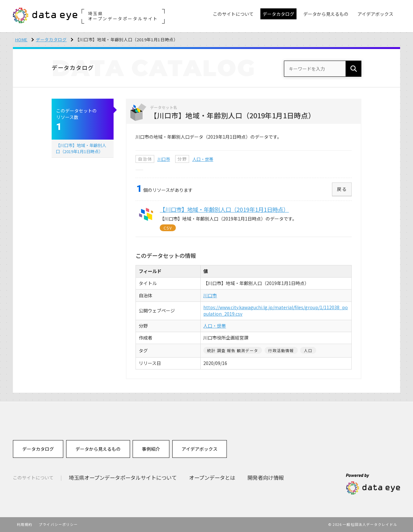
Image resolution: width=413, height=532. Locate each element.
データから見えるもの (98, 449)
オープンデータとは (212, 478)
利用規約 (25, 524)
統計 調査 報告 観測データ (233, 350)
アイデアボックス (200, 449)
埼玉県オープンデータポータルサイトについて (123, 478)
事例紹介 (151, 449)
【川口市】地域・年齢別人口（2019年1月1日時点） (81, 148)
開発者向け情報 (266, 478)
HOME (21, 39)
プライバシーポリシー (58, 524)
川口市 (164, 159)
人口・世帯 (203, 159)
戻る (342, 189)
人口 (308, 350)
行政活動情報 (281, 350)
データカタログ (51, 39)
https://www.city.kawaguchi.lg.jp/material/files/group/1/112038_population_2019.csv (276, 310)
